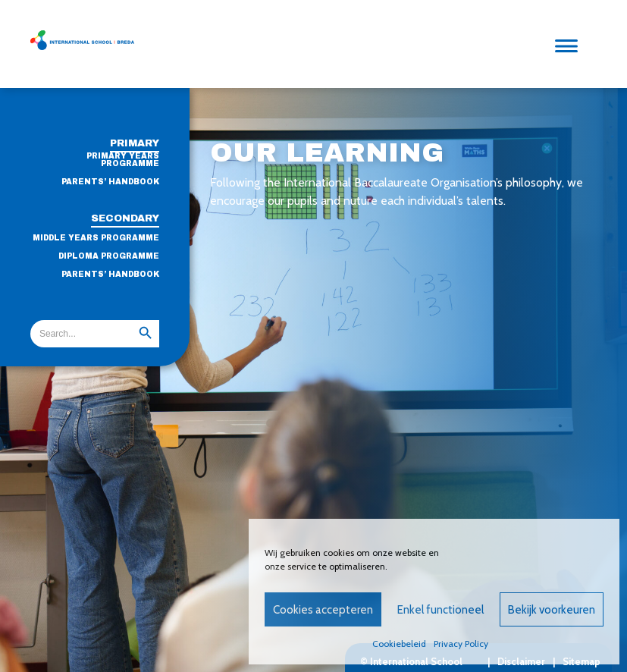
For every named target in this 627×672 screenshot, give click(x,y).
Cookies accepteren (323, 610)
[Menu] (570, 44)
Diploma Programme (109, 256)
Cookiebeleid (399, 644)
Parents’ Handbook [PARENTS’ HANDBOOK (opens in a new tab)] (110, 182)
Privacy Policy (461, 644)
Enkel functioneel (440, 610)
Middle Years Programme (96, 238)
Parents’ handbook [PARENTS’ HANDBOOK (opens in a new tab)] (110, 275)
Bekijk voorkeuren (552, 610)
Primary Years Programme (123, 160)
